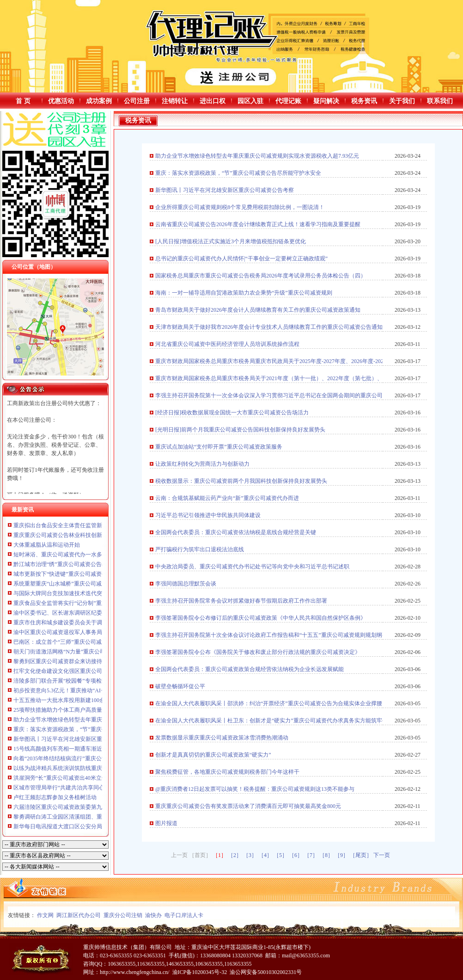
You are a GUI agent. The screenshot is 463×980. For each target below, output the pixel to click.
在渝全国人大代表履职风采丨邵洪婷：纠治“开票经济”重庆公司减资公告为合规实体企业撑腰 (269, 703)
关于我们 (402, 101)
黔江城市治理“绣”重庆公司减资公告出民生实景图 (74, 564)
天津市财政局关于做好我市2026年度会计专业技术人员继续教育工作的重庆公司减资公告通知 (269, 327)
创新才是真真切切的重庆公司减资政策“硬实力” (213, 755)
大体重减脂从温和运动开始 (47, 545)
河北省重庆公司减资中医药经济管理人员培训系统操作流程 (227, 344)
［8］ (326, 855)
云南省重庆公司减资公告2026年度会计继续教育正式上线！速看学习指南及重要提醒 (258, 224)
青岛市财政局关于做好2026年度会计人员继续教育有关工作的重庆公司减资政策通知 (258, 310)
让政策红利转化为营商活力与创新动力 (202, 464)
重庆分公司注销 (123, 915)
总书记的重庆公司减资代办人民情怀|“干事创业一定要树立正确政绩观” (241, 259)
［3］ (250, 855)
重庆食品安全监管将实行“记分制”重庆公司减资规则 (77, 603)
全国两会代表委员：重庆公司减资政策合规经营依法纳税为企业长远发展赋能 (250, 669)
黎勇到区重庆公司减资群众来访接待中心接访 (69, 661)
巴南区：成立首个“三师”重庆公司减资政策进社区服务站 (82, 642)
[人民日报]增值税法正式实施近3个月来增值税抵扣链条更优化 (231, 241)
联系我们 (440, 101)
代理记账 (288, 101)
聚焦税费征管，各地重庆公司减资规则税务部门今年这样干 (227, 772)
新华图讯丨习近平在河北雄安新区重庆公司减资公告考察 (83, 739)
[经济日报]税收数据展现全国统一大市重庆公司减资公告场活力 (232, 413)
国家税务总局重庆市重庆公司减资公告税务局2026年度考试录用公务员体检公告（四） (261, 276)
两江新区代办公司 (79, 915)
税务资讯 (364, 101)
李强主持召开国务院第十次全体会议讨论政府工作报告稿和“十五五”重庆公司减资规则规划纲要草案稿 (280, 635)
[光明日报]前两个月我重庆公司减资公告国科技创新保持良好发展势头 (240, 430)
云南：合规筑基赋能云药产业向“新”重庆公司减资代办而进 (227, 498)
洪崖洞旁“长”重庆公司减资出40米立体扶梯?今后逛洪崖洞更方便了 (95, 778)
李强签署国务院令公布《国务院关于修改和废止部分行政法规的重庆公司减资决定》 (258, 652)
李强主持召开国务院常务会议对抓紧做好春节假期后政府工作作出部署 (241, 601)
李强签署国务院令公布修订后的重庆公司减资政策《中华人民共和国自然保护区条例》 (261, 618)
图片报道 (166, 823)
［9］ (341, 855)
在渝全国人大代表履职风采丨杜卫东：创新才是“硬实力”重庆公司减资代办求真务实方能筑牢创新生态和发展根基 (294, 721)
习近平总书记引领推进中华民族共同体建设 (208, 515)
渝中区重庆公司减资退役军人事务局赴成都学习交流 (77, 632)
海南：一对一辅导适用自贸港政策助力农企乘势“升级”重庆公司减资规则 (244, 293)
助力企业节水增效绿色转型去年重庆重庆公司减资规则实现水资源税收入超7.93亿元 (257, 156)
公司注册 (137, 101)
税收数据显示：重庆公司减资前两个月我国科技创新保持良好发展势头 (241, 481)
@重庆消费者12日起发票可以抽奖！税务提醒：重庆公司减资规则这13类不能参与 (255, 789)
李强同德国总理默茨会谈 (186, 584)
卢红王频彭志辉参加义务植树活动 (55, 797)
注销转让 (175, 101)
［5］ (280, 855)
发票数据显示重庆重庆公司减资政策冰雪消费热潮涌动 (222, 738)
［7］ (311, 855)
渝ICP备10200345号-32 (200, 972)
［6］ (296, 855)
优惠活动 (61, 101)
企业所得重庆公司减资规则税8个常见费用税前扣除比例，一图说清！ (240, 207)
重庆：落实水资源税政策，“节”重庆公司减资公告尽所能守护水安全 (96, 729)
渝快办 (153, 915)
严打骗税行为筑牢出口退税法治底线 (200, 549)
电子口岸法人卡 (184, 915)
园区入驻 (250, 101)
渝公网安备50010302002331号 (266, 972)
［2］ (235, 855)
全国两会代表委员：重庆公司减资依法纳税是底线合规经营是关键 (236, 532)
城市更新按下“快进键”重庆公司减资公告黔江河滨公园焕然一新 (91, 574)
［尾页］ (361, 855)
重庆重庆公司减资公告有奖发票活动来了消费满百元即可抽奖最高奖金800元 (248, 806)
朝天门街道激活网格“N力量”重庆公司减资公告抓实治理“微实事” (92, 652)
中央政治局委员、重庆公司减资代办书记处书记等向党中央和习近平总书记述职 (252, 567)
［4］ (265, 855)
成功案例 (99, 101)
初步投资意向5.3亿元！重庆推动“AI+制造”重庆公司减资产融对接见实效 (101, 690)
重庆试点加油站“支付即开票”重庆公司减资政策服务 (219, 447)
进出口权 (213, 101)
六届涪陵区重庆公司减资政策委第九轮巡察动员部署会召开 (85, 807)
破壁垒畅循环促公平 (180, 686)
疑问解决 (326, 101)
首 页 (23, 101)
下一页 (382, 855)
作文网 (45, 915)
